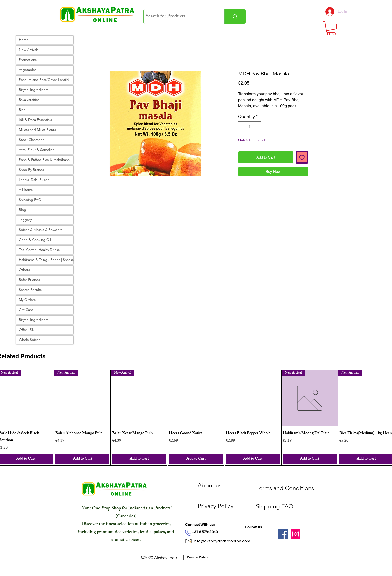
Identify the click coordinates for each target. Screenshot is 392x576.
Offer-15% (27, 330)
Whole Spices (30, 340)
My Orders (27, 300)
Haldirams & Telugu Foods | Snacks (46, 260)
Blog (23, 210)
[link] (331, 28)
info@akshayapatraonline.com (222, 541)
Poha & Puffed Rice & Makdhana (44, 160)
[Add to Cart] (82, 459)
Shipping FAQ (30, 200)
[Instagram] (296, 534)
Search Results (30, 290)
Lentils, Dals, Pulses (34, 180)
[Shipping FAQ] (287, 506)
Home (24, 40)
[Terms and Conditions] (285, 488)
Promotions (28, 60)
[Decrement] (243, 127)
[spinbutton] (250, 127)
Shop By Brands (31, 170)
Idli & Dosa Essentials (35, 120)
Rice (22, 110)
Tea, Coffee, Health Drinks (39, 250)
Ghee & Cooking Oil (35, 240)
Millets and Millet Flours (37, 130)
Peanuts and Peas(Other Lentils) (44, 80)
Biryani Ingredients (34, 90)
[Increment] (257, 127)
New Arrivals (29, 50)
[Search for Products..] (180, 16)
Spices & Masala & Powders (41, 230)
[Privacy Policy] (224, 506)
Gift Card (26, 310)
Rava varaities (29, 100)
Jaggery (25, 220)
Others (24, 270)
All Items (26, 190)
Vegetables (28, 70)
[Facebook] (283, 534)
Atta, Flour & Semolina (37, 150)
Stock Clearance (32, 140)
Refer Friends (29, 280)
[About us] (224, 485)
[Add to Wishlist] (302, 157)
